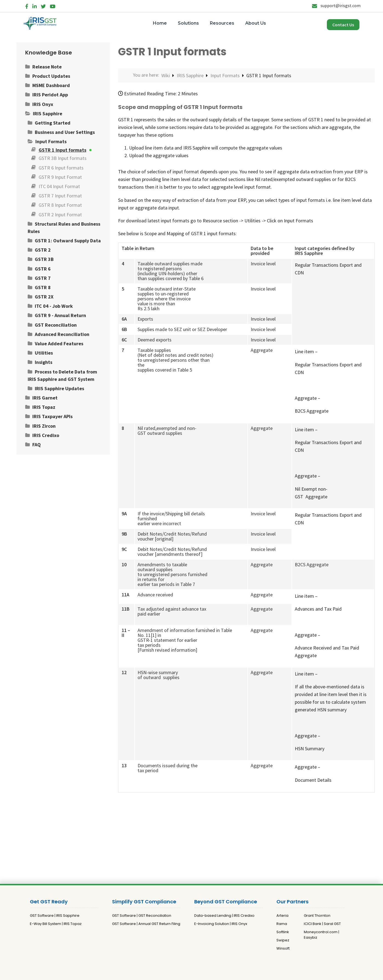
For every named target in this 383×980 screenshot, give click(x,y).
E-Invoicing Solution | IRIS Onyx (221, 924)
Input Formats (226, 75)
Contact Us (343, 25)
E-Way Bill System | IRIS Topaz (56, 924)
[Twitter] (43, 5)
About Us (256, 23)
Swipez (283, 940)
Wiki (166, 75)
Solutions (188, 23)
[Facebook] (27, 5)
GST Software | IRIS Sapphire (55, 916)
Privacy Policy (184, 974)
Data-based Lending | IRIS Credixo (224, 916)
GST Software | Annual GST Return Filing (146, 924)
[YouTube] (53, 5)
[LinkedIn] (35, 5)
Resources (222, 23)
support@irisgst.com (336, 5)
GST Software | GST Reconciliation (142, 916)
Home (160, 23)
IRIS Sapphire (191, 75)
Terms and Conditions (219, 974)
